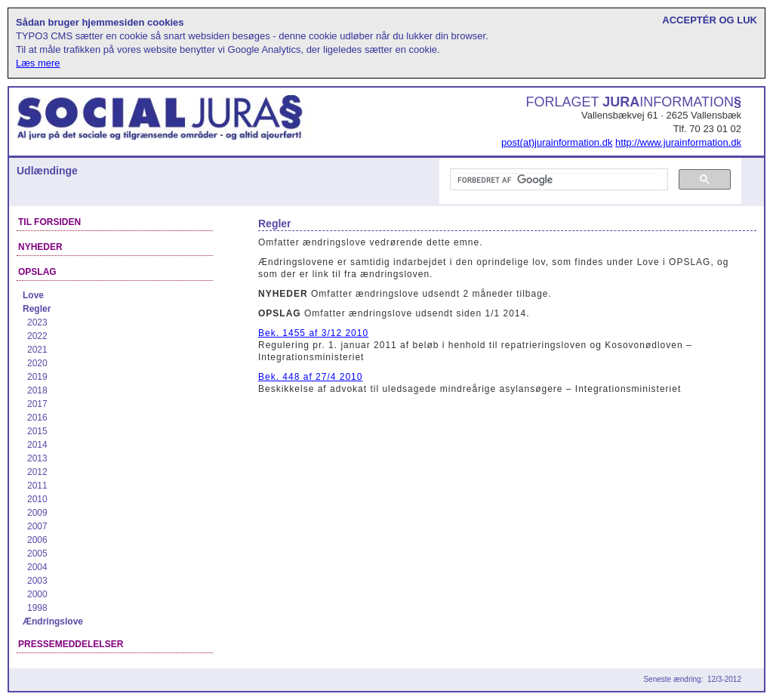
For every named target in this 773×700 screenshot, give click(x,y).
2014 (37, 445)
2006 (37, 540)
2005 (37, 554)
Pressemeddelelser (71, 644)
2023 (37, 322)
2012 (37, 472)
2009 (37, 513)
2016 (37, 418)
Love (33, 295)
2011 (37, 486)
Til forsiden (49, 222)
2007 (37, 526)
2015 (37, 431)
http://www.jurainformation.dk (678, 142)
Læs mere (38, 63)
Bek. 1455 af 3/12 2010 (313, 333)
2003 (37, 581)
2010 (37, 499)
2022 (37, 336)
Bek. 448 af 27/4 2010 (310, 377)
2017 (37, 404)
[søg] (557, 180)
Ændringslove (53, 621)
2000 (37, 594)
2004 (37, 567)
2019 (37, 377)
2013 (37, 458)
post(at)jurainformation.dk (557, 142)
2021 (37, 350)
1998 (37, 608)
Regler (37, 309)
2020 (37, 363)
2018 (37, 390)
